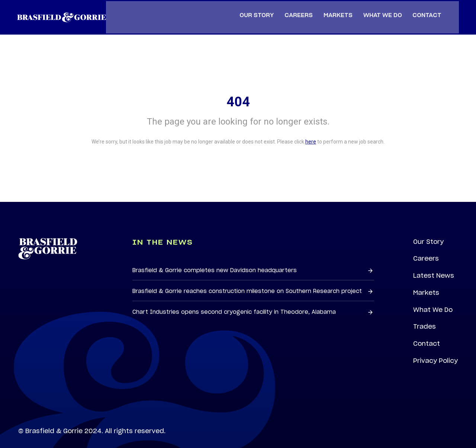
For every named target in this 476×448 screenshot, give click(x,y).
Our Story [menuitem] (260, 9)
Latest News (434, 265)
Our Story (428, 231)
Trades (424, 317)
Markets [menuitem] (342, 9)
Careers (426, 248)
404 (238, 90)
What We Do (433, 300)
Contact (427, 335)
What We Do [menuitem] (386, 9)
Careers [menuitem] (302, 9)
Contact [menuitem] (431, 9)
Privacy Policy (435, 352)
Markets (426, 283)
